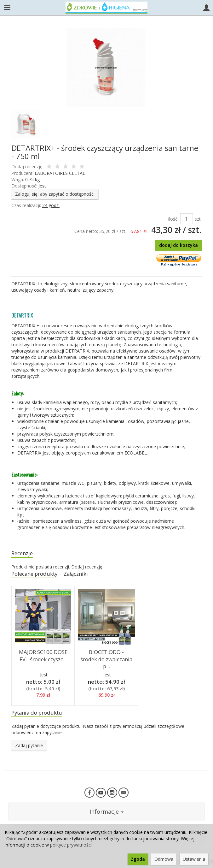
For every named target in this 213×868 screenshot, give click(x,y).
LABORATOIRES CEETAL (60, 173)
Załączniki (76, 574)
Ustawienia (194, 859)
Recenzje (22, 553)
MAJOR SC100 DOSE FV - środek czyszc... (43, 656)
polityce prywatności (71, 845)
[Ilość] (187, 219)
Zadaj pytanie (29, 745)
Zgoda (138, 859)
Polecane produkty (34, 574)
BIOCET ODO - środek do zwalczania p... (106, 659)
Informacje (106, 812)
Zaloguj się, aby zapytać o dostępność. (55, 194)
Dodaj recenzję (87, 567)
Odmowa (164, 859)
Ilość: (173, 219)
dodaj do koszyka (178, 245)
